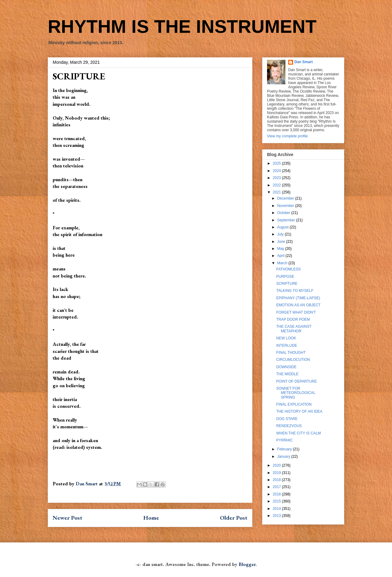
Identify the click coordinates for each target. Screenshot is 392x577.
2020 (277, 465)
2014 (277, 509)
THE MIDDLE (287, 374)
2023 (277, 178)
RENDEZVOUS (289, 426)
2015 (277, 501)
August (283, 227)
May (281, 249)
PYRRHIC (285, 440)
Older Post (234, 518)
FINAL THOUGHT (291, 353)
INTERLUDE (287, 346)
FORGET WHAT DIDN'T (296, 312)
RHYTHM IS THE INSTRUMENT (182, 27)
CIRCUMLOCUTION (293, 360)
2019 (277, 473)
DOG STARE (287, 419)
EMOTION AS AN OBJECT (298, 305)
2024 (277, 171)
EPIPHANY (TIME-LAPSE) (298, 298)
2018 (277, 480)
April (281, 256)
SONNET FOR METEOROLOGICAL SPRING (296, 393)
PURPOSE (285, 277)
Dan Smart (303, 62)
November (286, 206)
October (284, 213)
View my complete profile (287, 136)
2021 (277, 192)
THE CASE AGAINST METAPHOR (294, 329)
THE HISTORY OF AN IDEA (299, 411)
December (286, 198)
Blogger (247, 564)
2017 (277, 487)
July (281, 234)
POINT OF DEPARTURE (297, 381)
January (284, 457)
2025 (277, 163)
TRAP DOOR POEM (293, 319)
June (282, 242)
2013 (277, 516)
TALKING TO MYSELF (295, 291)
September (287, 220)
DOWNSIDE (286, 367)
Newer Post (68, 518)
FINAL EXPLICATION (294, 404)
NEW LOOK (286, 338)
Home (151, 518)
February (285, 449)
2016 (277, 494)
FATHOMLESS (288, 269)
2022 (277, 185)
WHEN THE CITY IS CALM (299, 433)
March (283, 263)
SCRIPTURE (287, 284)
